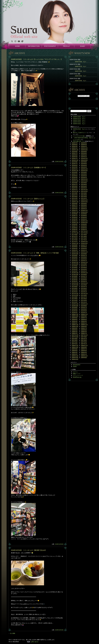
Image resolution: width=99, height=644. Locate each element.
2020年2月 (84, 209)
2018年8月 (84, 224)
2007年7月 (84, 339)
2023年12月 (84, 169)
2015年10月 (75, 254)
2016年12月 (84, 242)
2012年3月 (84, 290)
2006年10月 (75, 347)
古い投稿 (12, 633)
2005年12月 (75, 356)
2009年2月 (75, 323)
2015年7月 (84, 255)
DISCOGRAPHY (50, 46)
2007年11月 (84, 335)
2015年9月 (84, 254)
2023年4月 (84, 176)
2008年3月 (84, 332)
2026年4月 (84, 145)
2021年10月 (84, 191)
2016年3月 (84, 249)
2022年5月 (75, 186)
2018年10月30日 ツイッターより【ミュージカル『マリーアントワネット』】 (37, 59)
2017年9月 (75, 235)
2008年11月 (84, 325)
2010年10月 (75, 306)
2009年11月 (84, 314)
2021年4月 (84, 197)
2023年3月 (75, 178)
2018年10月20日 (59, 544)
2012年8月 (75, 287)
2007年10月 (75, 337)
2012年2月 (75, 292)
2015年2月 (75, 261)
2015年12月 (75, 252)
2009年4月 (75, 321)
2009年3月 (84, 321)
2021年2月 (84, 198)
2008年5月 (84, 330)
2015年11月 (84, 252)
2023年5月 (75, 176)
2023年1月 (75, 179)
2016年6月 (75, 247)
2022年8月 (84, 183)
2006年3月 (84, 352)
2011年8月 (75, 297)
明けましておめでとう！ (80, 133)
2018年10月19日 (59, 630)
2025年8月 (84, 152)
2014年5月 (84, 268)
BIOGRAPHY (77, 365)
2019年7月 (75, 216)
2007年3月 (84, 342)
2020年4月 (84, 207)
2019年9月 (75, 214)
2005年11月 (84, 356)
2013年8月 (75, 276)
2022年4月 (84, 186)
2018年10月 (84, 223)
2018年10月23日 (59, 247)
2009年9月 (84, 316)
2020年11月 (75, 202)
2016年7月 (84, 245)
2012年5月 (84, 288)
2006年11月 (84, 346)
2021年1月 (75, 200)
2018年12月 (84, 221)
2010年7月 (84, 307)
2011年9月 (84, 295)
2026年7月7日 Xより (81, 66)
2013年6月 (75, 278)
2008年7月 (84, 328)
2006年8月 (75, 349)
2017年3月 (75, 240)
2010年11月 (84, 304)
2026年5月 (75, 145)
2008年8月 (75, 328)
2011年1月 (84, 302)
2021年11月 (75, 191)
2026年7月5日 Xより (81, 76)
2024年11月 (75, 160)
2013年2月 (75, 281)
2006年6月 (75, 351)
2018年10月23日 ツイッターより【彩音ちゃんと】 (28, 199)
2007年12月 (75, 335)
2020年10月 (84, 202)
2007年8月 (75, 339)
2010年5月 (84, 309)
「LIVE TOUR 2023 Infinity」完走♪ (83, 138)
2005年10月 (75, 358)
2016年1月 (84, 250)
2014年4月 (75, 269)
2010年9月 (84, 306)
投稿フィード (77, 374)
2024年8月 (84, 162)
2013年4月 (75, 280)
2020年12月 (84, 200)
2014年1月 (84, 271)
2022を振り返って (78, 141)
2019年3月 (75, 219)
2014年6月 (75, 268)
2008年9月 (84, 326)
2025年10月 (84, 150)
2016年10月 (84, 243)
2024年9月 (75, 162)
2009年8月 (75, 318)
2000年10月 (75, 359)
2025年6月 (84, 153)
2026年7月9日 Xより (81, 62)
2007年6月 (75, 340)
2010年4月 (75, 311)
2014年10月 (75, 264)
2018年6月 (84, 226)
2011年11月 (84, 294)
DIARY (82, 46)
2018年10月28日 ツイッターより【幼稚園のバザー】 (29, 168)
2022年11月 (75, 181)
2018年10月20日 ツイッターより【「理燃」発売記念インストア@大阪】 (35, 253)
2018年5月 (75, 228)
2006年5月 (84, 351)
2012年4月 (75, 290)
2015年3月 (84, 259)
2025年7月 (75, 153)
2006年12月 (75, 346)
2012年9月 (84, 285)
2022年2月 (84, 188)
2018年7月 (75, 226)
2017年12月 (84, 231)
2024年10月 (84, 160)
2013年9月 (84, 275)
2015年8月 (75, 255)
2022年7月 (75, 185)
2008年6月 (75, 330)
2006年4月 (75, 352)
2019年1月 (75, 221)
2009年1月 (84, 323)
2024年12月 (84, 159)
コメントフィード (78, 375)
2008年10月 (75, 326)
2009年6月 (75, 320)
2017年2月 (84, 240)
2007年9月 (84, 337)
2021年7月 (75, 195)
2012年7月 (84, 287)
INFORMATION (33, 46)
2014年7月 (84, 266)
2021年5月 (75, 197)
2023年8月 (84, 172)
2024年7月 (75, 164)
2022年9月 (75, 183)
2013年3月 (84, 280)
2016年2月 (75, 250)
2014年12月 (75, 262)
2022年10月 (84, 181)
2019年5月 (75, 217)
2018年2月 (84, 229)
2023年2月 (84, 178)
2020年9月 (75, 204)
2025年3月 (75, 157)
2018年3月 (75, 229)
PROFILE (66, 46)
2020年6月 (84, 205)
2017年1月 (75, 242)
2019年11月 (75, 212)
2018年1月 (75, 231)
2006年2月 (75, 354)
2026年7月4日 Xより (81, 81)
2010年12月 (75, 304)
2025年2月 (84, 157)
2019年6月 (84, 216)
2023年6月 (84, 174)
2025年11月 (75, 150)
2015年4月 (75, 259)
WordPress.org (77, 377)
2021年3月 (75, 198)
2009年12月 (75, 314)
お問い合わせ (35, 642)
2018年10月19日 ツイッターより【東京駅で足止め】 (29, 550)
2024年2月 (84, 167)
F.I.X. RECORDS (29, 642)
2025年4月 (84, 155)
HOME (17, 46)
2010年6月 (75, 309)
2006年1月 (84, 354)
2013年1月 (84, 281)
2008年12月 (75, 325)
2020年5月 (75, 207)
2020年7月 (75, 205)
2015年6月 (75, 257)
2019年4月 (84, 217)
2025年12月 (84, 148)
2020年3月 (75, 209)
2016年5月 (84, 247)
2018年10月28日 (59, 193)
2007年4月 (75, 342)
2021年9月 (75, 193)
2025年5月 (75, 155)
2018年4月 (84, 228)
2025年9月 (75, 152)
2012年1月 (84, 292)
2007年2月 (75, 344)
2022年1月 (75, 190)
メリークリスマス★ (79, 136)
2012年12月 (75, 283)
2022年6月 (84, 185)
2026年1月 (75, 148)
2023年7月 (75, 174)
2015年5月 (84, 257)
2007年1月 (84, 344)
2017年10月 (84, 233)
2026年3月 (75, 146)
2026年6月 (84, 143)
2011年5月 (84, 299)
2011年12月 (75, 294)
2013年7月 (84, 276)
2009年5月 (84, 320)
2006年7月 (84, 349)
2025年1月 (75, 159)
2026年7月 (75, 143)
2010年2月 (75, 313)
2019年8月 (84, 214)
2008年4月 (75, 332)
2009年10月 (75, 316)
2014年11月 (84, 262)
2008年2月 (75, 333)
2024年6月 (84, 164)
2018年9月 (75, 224)
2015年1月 (84, 261)
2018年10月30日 (59, 161)
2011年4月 (75, 301)
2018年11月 (75, 223)
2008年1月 (84, 333)
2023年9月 (75, 172)
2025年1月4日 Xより (79, 129)
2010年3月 (84, 311)
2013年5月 (84, 278)
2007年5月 (84, 340)
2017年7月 (75, 236)
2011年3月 (84, 301)
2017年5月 (75, 238)
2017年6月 (84, 236)
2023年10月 (84, 171)
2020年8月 (84, 204)
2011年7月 (84, 297)
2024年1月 (75, 169)
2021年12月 (84, 190)
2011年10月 (75, 295)
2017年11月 (75, 233)
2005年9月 (84, 358)
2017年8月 (84, 235)
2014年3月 (84, 269)
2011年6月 (75, 299)
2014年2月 (75, 271)
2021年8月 (84, 193)
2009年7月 (84, 318)
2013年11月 (84, 273)
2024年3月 (75, 167)
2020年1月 (75, 211)
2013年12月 (75, 273)
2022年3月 (75, 188)
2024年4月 (84, 165)
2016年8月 (75, 245)
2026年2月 (84, 146)
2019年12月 (84, 211)
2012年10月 (75, 285)
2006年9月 (84, 347)
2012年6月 (75, 288)
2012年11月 (84, 283)
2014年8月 (75, 266)
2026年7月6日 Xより (81, 71)
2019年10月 (84, 212)
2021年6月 (84, 195)
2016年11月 (75, 243)
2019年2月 (84, 219)
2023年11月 (75, 171)
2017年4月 (84, 238)
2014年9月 (84, 264)
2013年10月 (75, 275)
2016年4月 (75, 249)
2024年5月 (75, 165)
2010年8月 (75, 307)
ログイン (75, 372)
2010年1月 (84, 313)
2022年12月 (84, 179)
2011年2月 (75, 302)
